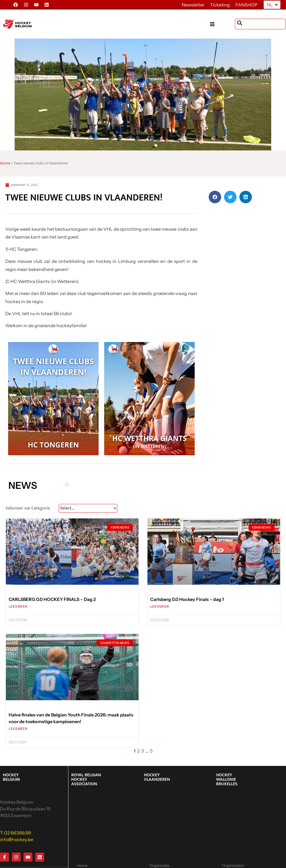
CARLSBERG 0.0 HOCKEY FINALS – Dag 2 (52, 599)
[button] (222, 24)
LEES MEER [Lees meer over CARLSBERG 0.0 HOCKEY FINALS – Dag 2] (18, 606)
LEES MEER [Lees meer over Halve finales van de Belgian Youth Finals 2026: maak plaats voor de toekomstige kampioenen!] (18, 729)
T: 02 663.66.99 (16, 833)
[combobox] (260, 24)
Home (5, 163)
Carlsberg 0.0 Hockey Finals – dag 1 (187, 599)
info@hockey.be (17, 839)
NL (270, 5)
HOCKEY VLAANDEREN (157, 777)
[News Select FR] (88, 508)
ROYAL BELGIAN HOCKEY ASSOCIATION (86, 779)
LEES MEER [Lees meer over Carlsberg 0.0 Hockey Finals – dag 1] (160, 606)
